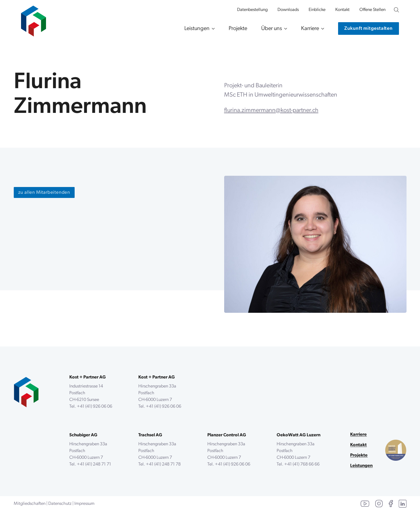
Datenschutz (60, 504)
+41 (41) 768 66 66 (302, 464)
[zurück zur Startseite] (26, 392)
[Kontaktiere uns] (369, 28)
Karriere (310, 29)
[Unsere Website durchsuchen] (396, 10)
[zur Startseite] (34, 18)
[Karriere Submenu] (322, 29)
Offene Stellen (372, 10)
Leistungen (197, 29)
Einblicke (317, 10)
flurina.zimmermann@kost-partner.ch (271, 110)
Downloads (288, 10)
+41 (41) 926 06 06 (95, 407)
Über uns (272, 29)
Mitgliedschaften (30, 504)
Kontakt (342, 10)
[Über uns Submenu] (284, 29)
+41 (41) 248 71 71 (94, 464)
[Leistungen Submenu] (212, 29)
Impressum (84, 504)
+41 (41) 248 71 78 (163, 464)
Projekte (238, 29)
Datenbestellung (252, 10)
